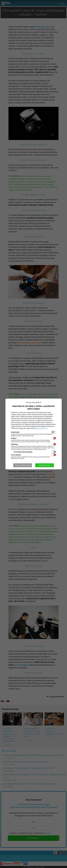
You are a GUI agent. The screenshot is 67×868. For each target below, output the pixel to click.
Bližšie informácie (42, 428)
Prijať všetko (45, 465)
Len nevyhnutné (22, 465)
